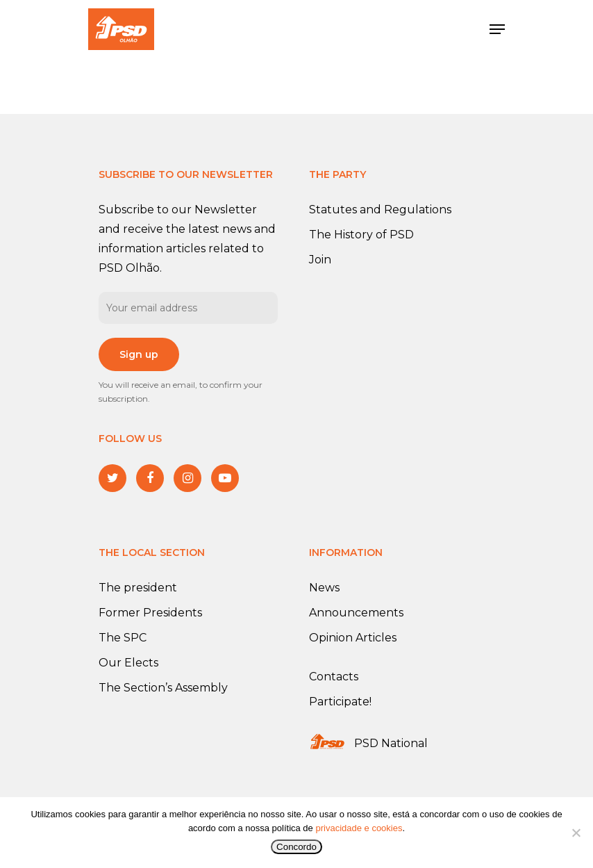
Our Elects (128, 663)
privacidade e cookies (359, 828)
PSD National (391, 743)
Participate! (340, 702)
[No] (576, 833)
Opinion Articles (353, 638)
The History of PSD (361, 235)
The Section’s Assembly (163, 688)
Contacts (334, 677)
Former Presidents (150, 613)
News (324, 588)
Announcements (356, 613)
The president (138, 588)
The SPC (123, 638)
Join (320, 260)
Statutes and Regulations (380, 210)
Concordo (296, 847)
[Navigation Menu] (497, 29)
